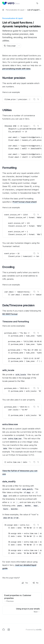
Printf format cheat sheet (24, 202)
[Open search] (33, 3)
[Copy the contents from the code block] (34, 99)
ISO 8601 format (10, 314)
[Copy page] (10, 46)
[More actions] (41, 3)
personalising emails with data (16, 69)
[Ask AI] (38, 99)
